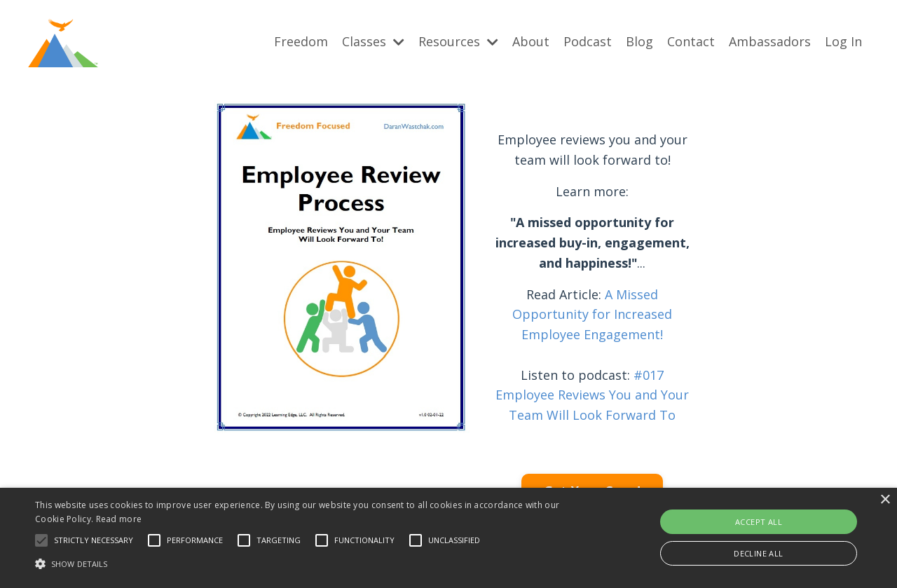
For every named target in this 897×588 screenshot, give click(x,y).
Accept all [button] (759, 522)
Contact (691, 41)
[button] (41, 540)
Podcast (588, 41)
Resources (458, 41)
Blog (639, 41)
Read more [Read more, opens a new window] (119, 519)
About (531, 41)
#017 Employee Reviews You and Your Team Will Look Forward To (592, 395)
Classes (373, 41)
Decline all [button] (758, 553)
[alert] (448, 538)
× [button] (885, 500)
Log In (843, 41)
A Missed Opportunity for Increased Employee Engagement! (592, 314)
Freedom (301, 41)
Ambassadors (770, 41)
